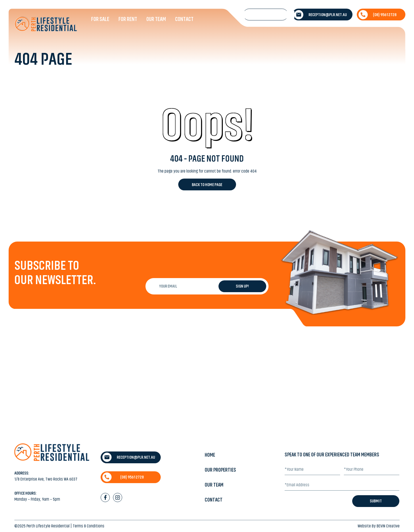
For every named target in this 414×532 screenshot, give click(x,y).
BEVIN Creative (388, 526)
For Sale (100, 19)
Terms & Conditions (89, 526)
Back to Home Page (207, 185)
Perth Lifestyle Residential (48, 526)
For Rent (128, 19)
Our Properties (220, 470)
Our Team (156, 19)
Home (210, 455)
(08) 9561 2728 (377, 15)
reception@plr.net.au (320, 15)
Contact (184, 19)
